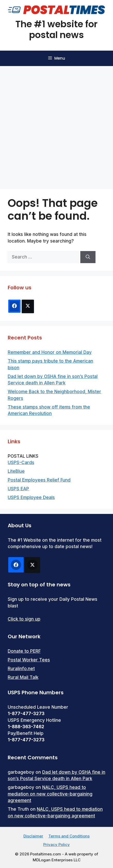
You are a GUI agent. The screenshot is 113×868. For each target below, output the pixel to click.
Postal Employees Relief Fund (39, 480)
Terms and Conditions (69, 836)
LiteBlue (16, 471)
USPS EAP (18, 489)
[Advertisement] (57, 125)
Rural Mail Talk (23, 677)
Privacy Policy (57, 844)
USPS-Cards (21, 463)
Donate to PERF (24, 651)
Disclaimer (33, 836)
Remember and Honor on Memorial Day (50, 352)
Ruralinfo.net (21, 669)
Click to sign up (24, 619)
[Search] (88, 257)
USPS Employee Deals (31, 497)
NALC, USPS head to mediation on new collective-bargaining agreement (50, 794)
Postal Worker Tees (29, 660)
